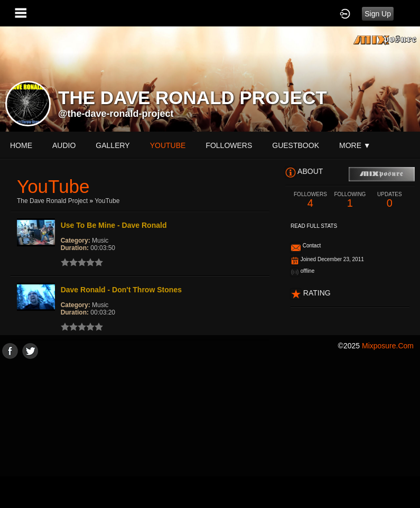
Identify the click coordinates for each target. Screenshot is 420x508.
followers (229, 145)
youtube (168, 145)
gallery (113, 145)
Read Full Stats (314, 226)
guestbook (296, 145)
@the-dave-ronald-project (116, 114)
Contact (312, 246)
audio (64, 145)
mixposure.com (388, 346)
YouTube (107, 201)
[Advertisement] (210, 433)
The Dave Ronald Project (52, 201)
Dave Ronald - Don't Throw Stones (121, 290)
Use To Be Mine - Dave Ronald (114, 225)
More (355, 145)
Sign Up (378, 14)
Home (21, 145)
